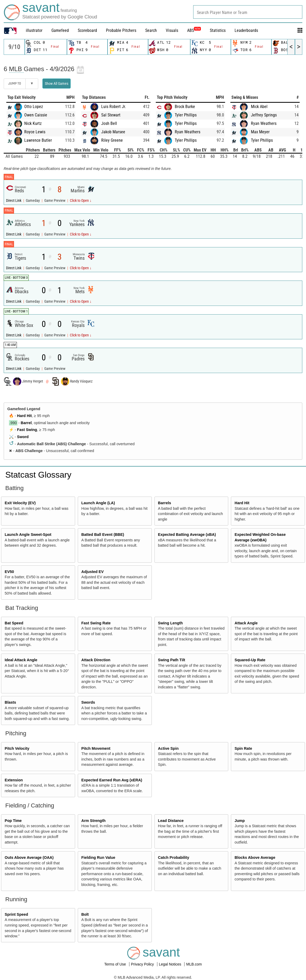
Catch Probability (173, 857)
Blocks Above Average (255, 857)
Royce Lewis (35, 132)
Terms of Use (115, 964)
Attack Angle (246, 623)
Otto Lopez (34, 107)
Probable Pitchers (121, 30)
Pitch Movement (96, 748)
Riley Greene (112, 140)
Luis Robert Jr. (114, 107)
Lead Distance (171, 821)
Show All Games (57, 84)
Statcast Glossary (38, 475)
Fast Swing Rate (96, 623)
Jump (240, 821)
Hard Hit (25, 416)
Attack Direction (96, 660)
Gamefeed (60, 30)
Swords (88, 702)
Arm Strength (94, 821)
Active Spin (168, 748)
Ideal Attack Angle (21, 660)
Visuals (172, 30)
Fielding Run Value (98, 857)
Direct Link (14, 201)
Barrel (26, 423)
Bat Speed (14, 623)
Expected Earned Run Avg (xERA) (112, 780)
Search (151, 30)
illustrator (34, 30)
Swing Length (170, 623)
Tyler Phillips (186, 115)
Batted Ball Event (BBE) (103, 535)
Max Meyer (260, 132)
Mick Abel (259, 107)
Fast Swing (27, 430)
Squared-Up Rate (250, 660)
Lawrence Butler (38, 140)
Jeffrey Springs (264, 115)
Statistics (218, 30)
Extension (14, 780)
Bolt (85, 914)
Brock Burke (185, 107)
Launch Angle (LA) (98, 503)
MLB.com (194, 964)
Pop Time (13, 821)
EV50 (9, 572)
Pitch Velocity (17, 748)
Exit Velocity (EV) (20, 503)
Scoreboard (87, 30)
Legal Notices (171, 964)
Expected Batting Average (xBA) (187, 535)
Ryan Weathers (188, 132)
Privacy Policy (143, 964)
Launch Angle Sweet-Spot (28, 535)
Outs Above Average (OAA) (29, 857)
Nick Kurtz (33, 123)
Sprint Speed (16, 914)
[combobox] (248, 12)
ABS (194, 30)
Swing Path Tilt (171, 660)
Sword (23, 437)
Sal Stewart (111, 115)
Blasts (10, 702)
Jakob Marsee (113, 132)
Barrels (164, 503)
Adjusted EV (93, 572)
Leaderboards (246, 30)
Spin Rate (243, 748)
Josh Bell (109, 123)
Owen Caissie (36, 115)
